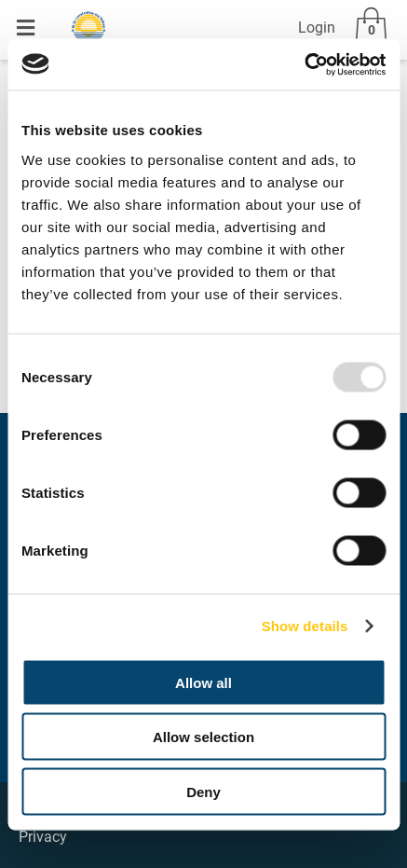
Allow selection (203, 737)
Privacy (43, 837)
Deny (203, 791)
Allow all (203, 682)
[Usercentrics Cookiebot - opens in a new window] (304, 64)
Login (317, 28)
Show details (305, 626)
